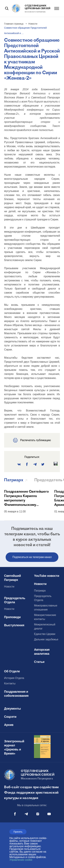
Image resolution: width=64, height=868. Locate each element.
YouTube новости (47, 576)
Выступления (14, 625)
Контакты (10, 683)
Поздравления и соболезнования (16, 694)
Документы (12, 709)
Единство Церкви (45, 634)
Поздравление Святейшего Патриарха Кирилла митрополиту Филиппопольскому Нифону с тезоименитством (26, 498)
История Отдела (14, 678)
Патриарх (40, 591)
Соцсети (10, 717)
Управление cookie (21, 860)
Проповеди (12, 617)
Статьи (39, 662)
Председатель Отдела (15, 600)
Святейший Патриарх (12, 578)
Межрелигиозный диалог (45, 627)
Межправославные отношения (46, 608)
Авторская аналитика (42, 652)
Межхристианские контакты (45, 617)
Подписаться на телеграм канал (32, 557)
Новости (9, 587)
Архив (9, 725)
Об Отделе (12, 671)
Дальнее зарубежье (46, 639)
